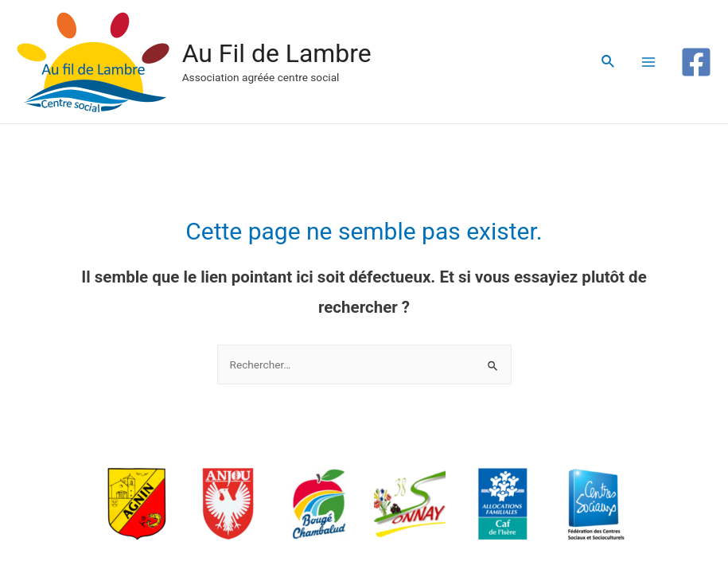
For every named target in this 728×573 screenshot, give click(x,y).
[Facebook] (696, 62)
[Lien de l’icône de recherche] (609, 62)
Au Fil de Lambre (277, 53)
